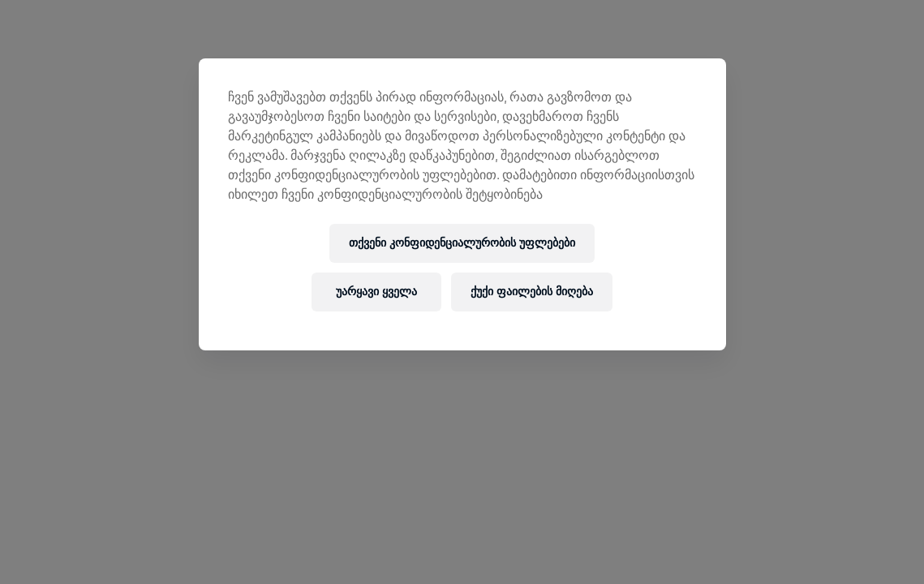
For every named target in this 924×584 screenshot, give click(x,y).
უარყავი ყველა (376, 292)
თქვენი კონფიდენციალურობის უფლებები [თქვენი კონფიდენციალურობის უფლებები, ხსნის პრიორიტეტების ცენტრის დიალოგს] (462, 243)
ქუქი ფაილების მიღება (532, 292)
